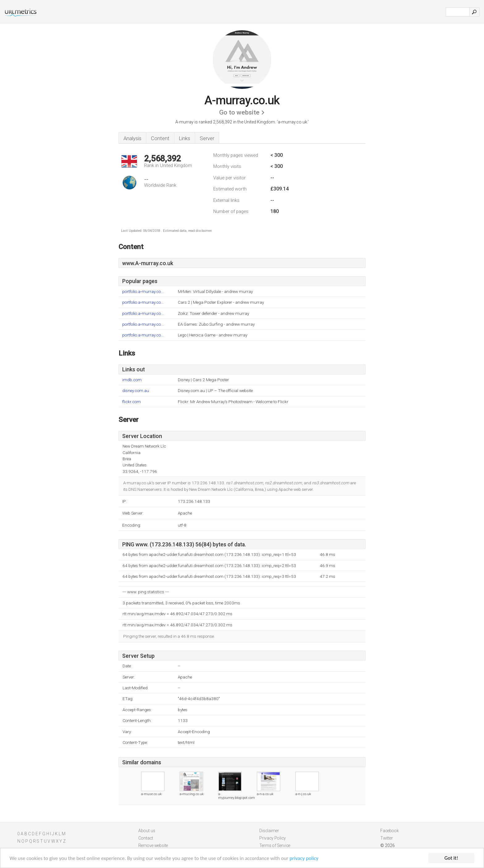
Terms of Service (275, 845)
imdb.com (132, 380)
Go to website (239, 112)
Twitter (387, 838)
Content (160, 138)
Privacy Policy (273, 838)
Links (185, 138)
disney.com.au (136, 391)
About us (147, 831)
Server (207, 138)
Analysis (132, 138)
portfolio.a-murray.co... (143, 292)
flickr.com (131, 402)
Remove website (153, 845)
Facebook (390, 831)
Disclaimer (269, 831)
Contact (146, 838)
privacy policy (304, 859)
